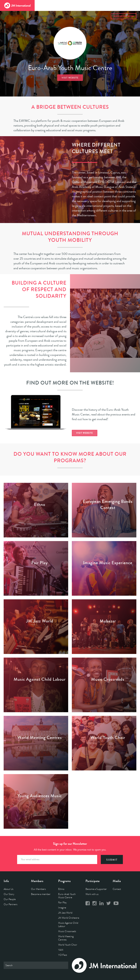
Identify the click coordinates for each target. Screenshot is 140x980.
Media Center (99, 16)
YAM (61, 950)
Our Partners (10, 904)
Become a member (41, 894)
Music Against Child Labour (68, 925)
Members (47, 16)
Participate (80, 16)
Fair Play (62, 903)
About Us (8, 889)
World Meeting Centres (66, 938)
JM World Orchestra (69, 918)
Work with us (92, 894)
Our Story (9, 894)
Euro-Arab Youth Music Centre (67, 896)
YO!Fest (63, 955)
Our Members (38, 889)
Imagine (62, 908)
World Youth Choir (68, 945)
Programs (63, 16)
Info (36, 16)
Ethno (61, 889)
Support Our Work (124, 16)
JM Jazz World (65, 913)
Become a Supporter (96, 889)
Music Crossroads (67, 931)
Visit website (70, 78)
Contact (117, 889)
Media (117, 881)
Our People (10, 899)
